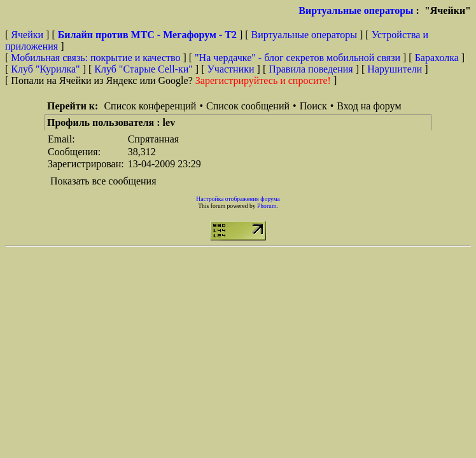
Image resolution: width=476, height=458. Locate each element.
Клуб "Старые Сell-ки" (143, 69)
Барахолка (437, 58)
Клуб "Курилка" (45, 69)
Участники (231, 69)
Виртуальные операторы (356, 10)
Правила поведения (311, 69)
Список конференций (150, 106)
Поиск (313, 106)
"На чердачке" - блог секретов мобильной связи (297, 58)
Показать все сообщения (103, 181)
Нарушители (395, 69)
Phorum (267, 206)
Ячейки (28, 35)
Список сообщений (248, 106)
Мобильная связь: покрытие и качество (95, 58)
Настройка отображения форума (238, 199)
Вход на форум (369, 106)
